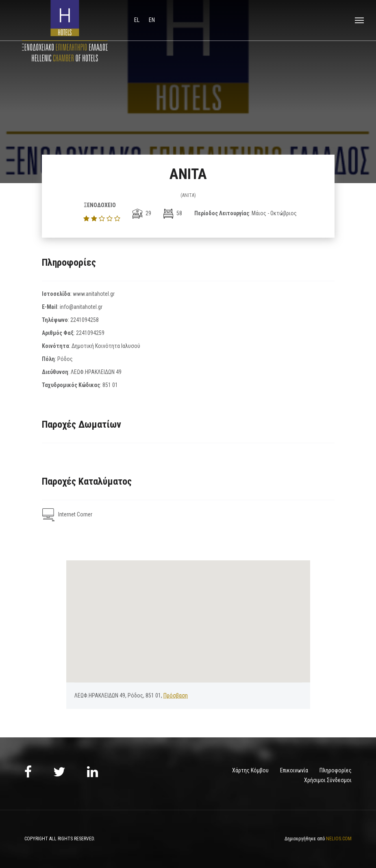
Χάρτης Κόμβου (250, 770)
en (152, 20)
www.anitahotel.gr (94, 294)
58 (173, 213)
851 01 (110, 385)
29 (142, 213)
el (137, 20)
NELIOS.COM (339, 839)
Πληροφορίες (336, 770)
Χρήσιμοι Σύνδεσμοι (328, 780)
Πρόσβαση (176, 695)
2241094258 (85, 320)
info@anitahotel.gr (81, 307)
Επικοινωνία (294, 770)
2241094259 (90, 333)
